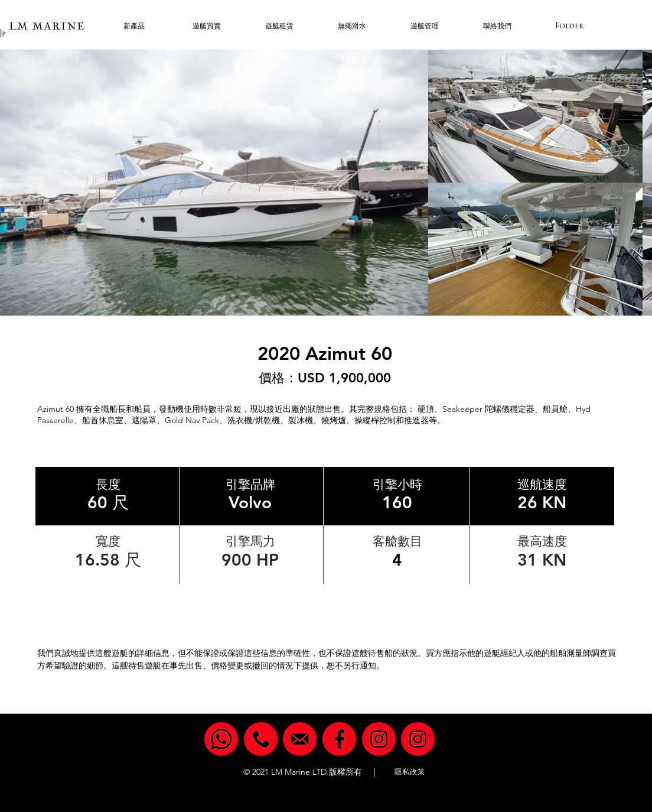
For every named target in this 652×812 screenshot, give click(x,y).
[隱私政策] (411, 772)
